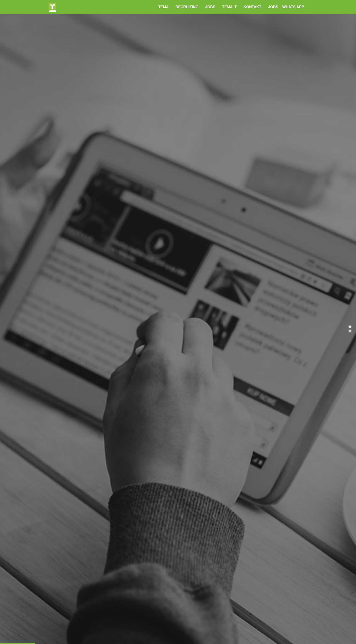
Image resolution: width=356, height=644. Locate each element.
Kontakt (252, 7)
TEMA (163, 7)
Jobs (210, 7)
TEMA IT (229, 7)
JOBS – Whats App (286, 7)
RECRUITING (187, 7)
